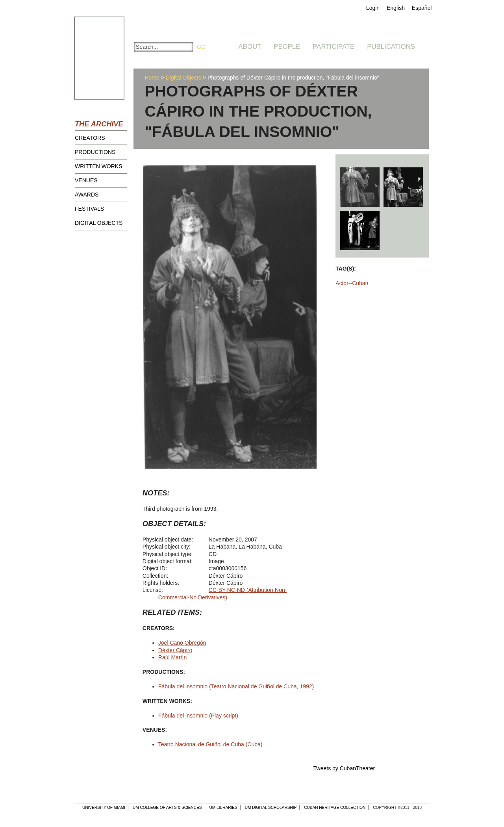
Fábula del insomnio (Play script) (198, 716)
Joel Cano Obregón (182, 643)
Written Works (99, 166)
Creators (90, 138)
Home (152, 78)
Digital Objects (99, 223)
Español (422, 8)
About (250, 47)
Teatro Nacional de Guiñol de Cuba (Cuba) (210, 744)
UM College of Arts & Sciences (167, 808)
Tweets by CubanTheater (344, 768)
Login (373, 8)
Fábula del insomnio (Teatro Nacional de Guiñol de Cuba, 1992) (236, 686)
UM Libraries (223, 808)
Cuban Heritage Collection (335, 808)
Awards (87, 195)
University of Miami (104, 808)
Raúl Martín (172, 657)
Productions (95, 152)
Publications (391, 47)
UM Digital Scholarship (271, 808)
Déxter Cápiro (175, 650)
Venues (86, 180)
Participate (334, 47)
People (287, 47)
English (396, 8)
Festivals (89, 209)
